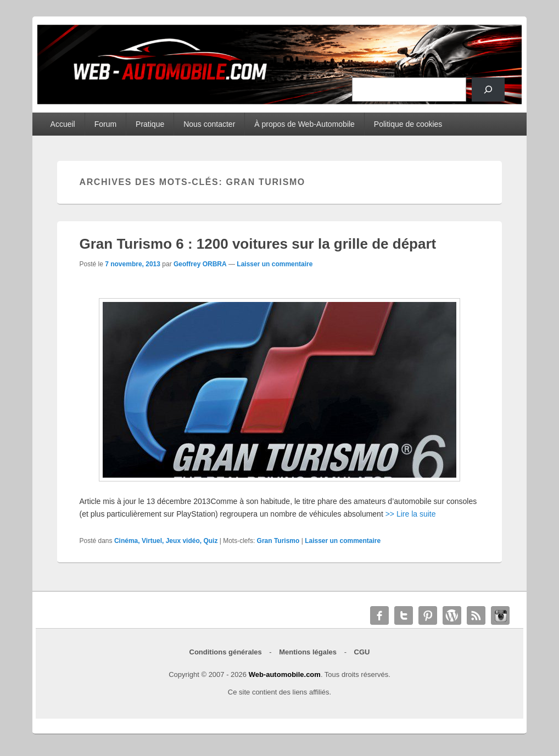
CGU (362, 652)
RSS (476, 615)
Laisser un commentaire (275, 264)
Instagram (500, 615)
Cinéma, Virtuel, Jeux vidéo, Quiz (166, 541)
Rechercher (369, 71)
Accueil (63, 124)
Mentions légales (308, 652)
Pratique (150, 124)
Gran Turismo (278, 541)
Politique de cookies (408, 124)
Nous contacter (209, 124)
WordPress (452, 615)
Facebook (379, 615)
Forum (105, 124)
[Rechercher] (488, 89)
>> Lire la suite (411, 514)
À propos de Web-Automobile (304, 124)
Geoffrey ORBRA (200, 264)
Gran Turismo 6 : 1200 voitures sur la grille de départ (258, 244)
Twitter (404, 615)
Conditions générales (226, 652)
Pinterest (428, 615)
